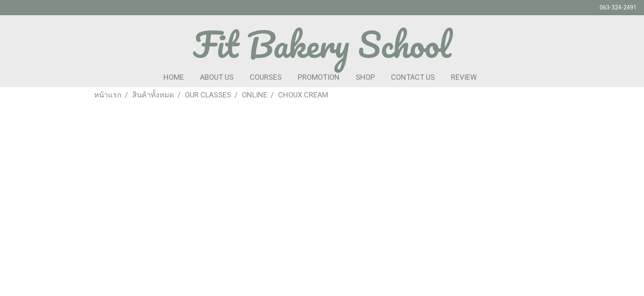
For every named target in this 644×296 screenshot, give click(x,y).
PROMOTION (319, 77)
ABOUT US (217, 77)
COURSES (266, 77)
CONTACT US (413, 77)
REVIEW (464, 77)
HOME (174, 77)
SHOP (365, 77)
